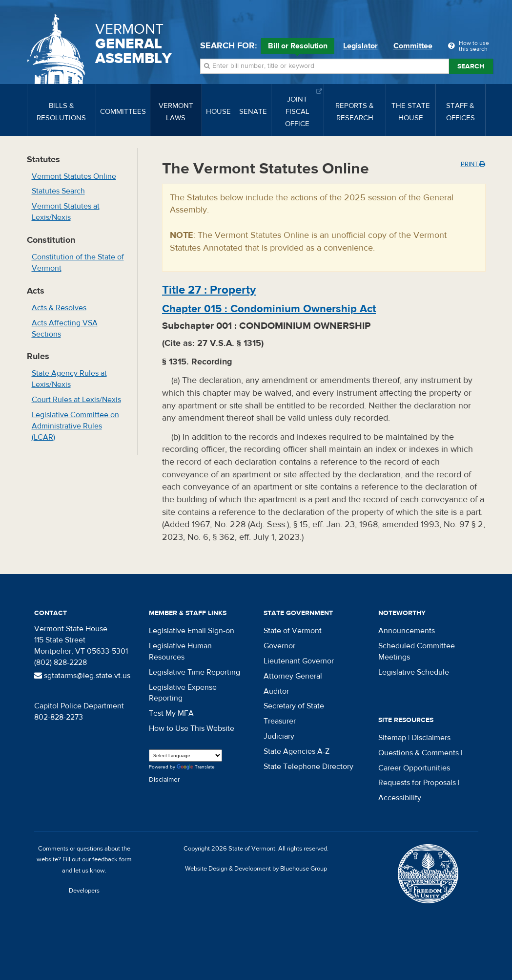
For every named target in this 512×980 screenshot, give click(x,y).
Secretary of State (294, 706)
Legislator (360, 46)
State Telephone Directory (308, 767)
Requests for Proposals (417, 783)
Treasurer (280, 721)
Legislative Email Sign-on (192, 631)
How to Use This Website (192, 728)
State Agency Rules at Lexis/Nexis (69, 379)
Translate (196, 767)
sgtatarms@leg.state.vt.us (82, 676)
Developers (84, 891)
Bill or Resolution (298, 47)
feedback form (112, 859)
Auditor (276, 691)
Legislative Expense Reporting (183, 693)
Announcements (407, 631)
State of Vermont (293, 631)
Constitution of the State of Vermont (78, 263)
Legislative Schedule (414, 672)
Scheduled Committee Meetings (417, 651)
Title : (209, 290)
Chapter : (269, 309)
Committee (413, 46)
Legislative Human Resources (180, 651)
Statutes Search (58, 191)
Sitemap (392, 738)
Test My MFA (171, 713)
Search (471, 66)
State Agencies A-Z (297, 751)
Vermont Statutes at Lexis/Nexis (66, 212)
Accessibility (400, 798)
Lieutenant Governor (299, 661)
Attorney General (293, 676)
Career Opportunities (414, 768)
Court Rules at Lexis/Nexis (76, 400)
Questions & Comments (419, 753)
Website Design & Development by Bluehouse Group (256, 869)
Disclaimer (164, 780)
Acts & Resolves (59, 308)
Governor (279, 646)
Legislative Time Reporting (195, 672)
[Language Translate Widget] (185, 756)
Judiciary (279, 736)
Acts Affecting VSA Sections (65, 329)
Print (473, 164)
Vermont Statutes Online (74, 176)
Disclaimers (431, 738)
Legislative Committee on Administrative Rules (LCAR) (75, 426)
